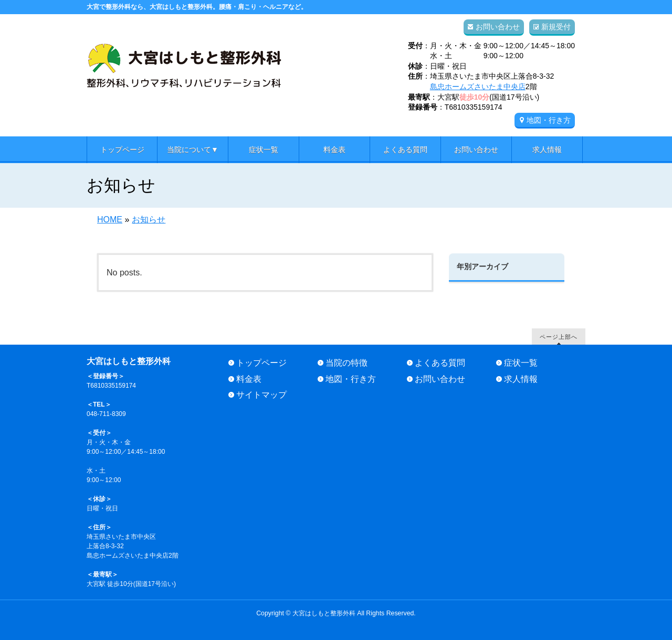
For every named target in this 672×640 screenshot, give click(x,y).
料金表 (249, 379)
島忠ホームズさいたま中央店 (478, 87)
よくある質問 (440, 363)
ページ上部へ (559, 337)
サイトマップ (261, 395)
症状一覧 (521, 363)
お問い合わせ (498, 27)
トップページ (261, 363)
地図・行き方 (549, 120)
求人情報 (521, 379)
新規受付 (556, 27)
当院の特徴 (346, 363)
